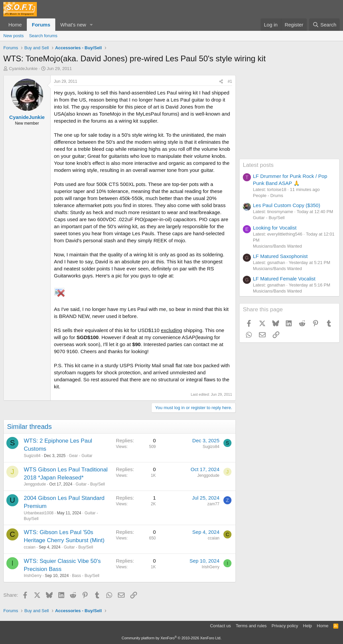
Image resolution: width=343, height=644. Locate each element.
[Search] (324, 25)
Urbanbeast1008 (39, 513)
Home (15, 25)
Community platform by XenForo (171, 638)
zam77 (213, 504)
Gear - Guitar (81, 456)
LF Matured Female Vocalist (284, 279)
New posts (14, 36)
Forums (41, 25)
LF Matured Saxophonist (280, 256)
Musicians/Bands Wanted (277, 246)
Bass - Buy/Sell (86, 576)
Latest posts (258, 165)
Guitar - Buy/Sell (90, 484)
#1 (230, 81)
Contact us (220, 626)
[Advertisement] (289, 117)
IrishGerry (33, 576)
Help (308, 626)
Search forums (43, 36)
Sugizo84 (32, 456)
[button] (91, 25)
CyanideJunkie (23, 69)
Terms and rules (251, 626)
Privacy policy (285, 626)
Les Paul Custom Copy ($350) (287, 205)
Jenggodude (35, 484)
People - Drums (268, 196)
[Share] (221, 82)
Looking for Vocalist (275, 228)
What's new (73, 25)
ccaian (30, 547)
